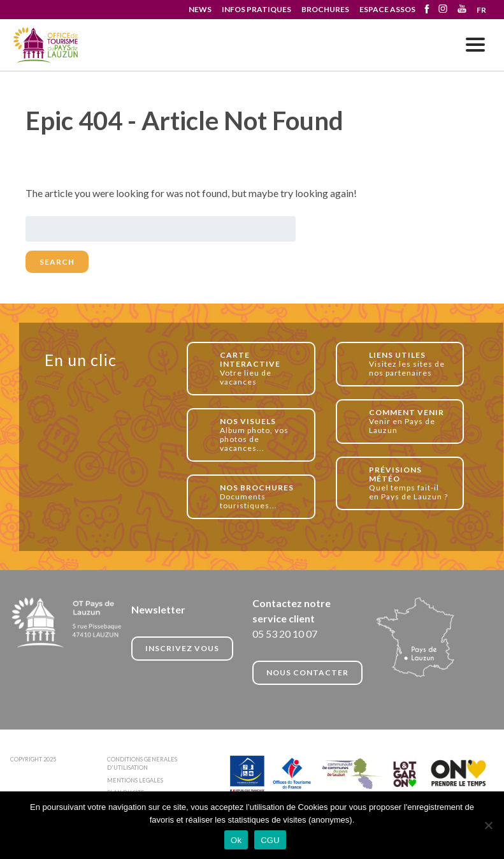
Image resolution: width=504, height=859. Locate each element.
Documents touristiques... (260, 496)
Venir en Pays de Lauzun (409, 421)
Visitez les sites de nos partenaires (409, 364)
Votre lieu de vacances (260, 368)
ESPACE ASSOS (387, 9)
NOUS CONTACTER (307, 672)
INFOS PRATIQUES (256, 9)
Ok (236, 840)
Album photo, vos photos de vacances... (260, 435)
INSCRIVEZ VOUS (182, 648)
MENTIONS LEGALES (135, 780)
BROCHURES (325, 9)
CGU (270, 840)
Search (57, 262)
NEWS (200, 9)
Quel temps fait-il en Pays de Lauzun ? (409, 483)
